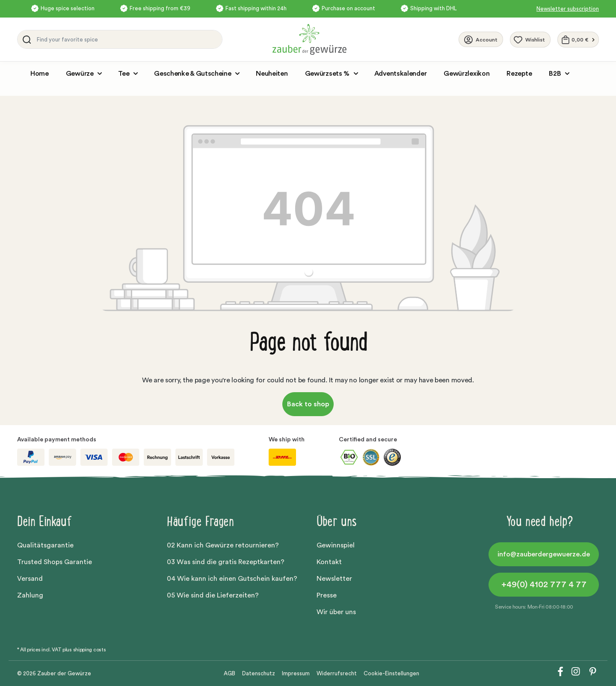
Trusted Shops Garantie (55, 562)
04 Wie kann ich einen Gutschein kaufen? (232, 579)
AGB (230, 673)
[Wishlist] (530, 40)
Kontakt (329, 562)
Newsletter (334, 579)
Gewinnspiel (336, 545)
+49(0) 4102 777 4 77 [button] (544, 585)
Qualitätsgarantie (45, 545)
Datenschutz (259, 673)
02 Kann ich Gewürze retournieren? (223, 545)
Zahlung (30, 595)
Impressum (296, 673)
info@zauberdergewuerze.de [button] (544, 554)
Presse (327, 595)
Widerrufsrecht (337, 673)
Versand (30, 579)
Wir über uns (336, 612)
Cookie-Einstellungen (391, 673)
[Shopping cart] (578, 40)
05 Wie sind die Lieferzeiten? (213, 595)
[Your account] (481, 39)
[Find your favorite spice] (127, 39)
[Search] (25, 39)
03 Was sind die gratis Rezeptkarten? (226, 562)
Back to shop (308, 404)
